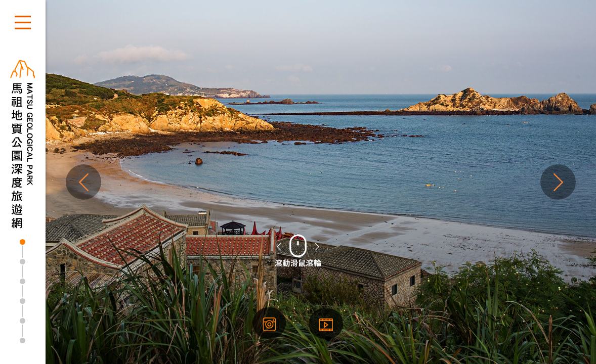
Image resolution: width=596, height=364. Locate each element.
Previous (83, 182)
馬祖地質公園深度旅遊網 (23, 144)
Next (558, 182)
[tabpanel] (298, 182)
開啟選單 (23, 23)
